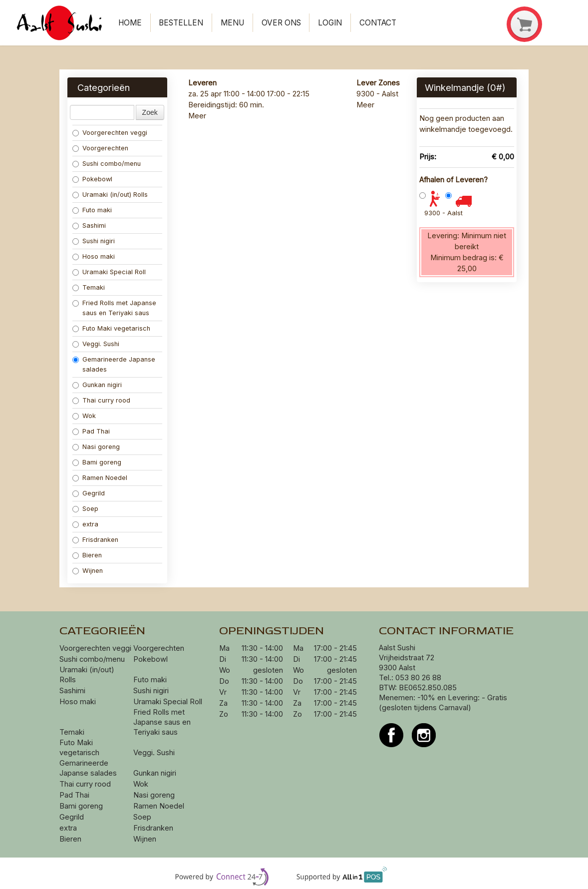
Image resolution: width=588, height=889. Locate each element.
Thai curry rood (101, 400)
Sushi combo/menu (107, 164)
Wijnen (88, 571)
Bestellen (181, 23)
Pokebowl (92, 179)
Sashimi (89, 225)
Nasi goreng (97, 447)
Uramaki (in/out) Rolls (111, 195)
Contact (378, 23)
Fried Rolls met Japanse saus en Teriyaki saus (114, 308)
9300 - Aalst (443, 213)
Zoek (150, 112)
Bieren (87, 555)
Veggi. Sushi (96, 344)
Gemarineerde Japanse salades (114, 364)
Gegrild (89, 493)
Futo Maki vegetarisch (111, 328)
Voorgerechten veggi (110, 133)
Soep (85, 509)
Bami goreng (98, 462)
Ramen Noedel (101, 478)
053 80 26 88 (418, 678)
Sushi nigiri (94, 241)
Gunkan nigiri (97, 385)
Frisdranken (95, 540)
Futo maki (92, 210)
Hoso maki (94, 256)
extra (86, 524)
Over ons (281, 23)
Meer (197, 116)
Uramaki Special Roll (110, 272)
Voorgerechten (100, 148)
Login (330, 23)
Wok (85, 416)
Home (130, 23)
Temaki (89, 287)
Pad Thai (91, 431)
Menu (232, 23)
